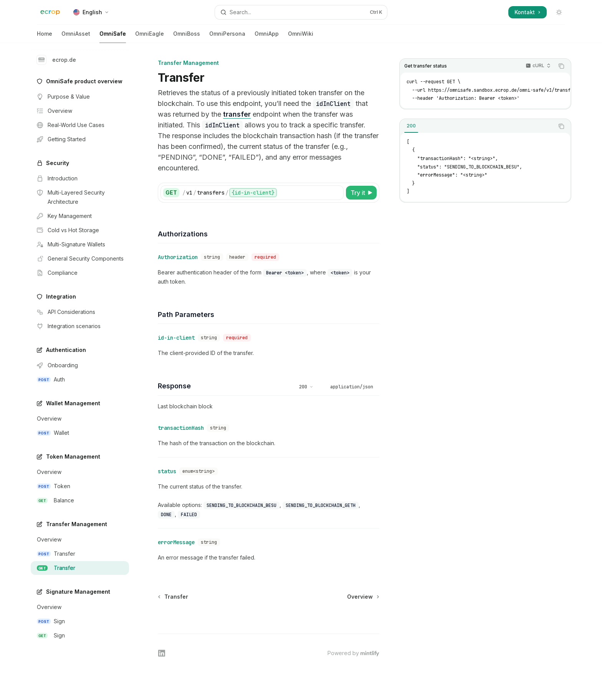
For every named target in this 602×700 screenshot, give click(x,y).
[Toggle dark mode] (559, 12)
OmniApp (267, 37)
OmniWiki (301, 37)
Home (45, 37)
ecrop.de (56, 60)
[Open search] (301, 12)
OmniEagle (150, 37)
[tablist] (477, 126)
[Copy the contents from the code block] (561, 66)
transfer (237, 114)
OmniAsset (76, 37)
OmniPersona (227, 37)
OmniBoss (187, 37)
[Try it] (361, 193)
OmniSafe (113, 37)
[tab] (411, 126)
